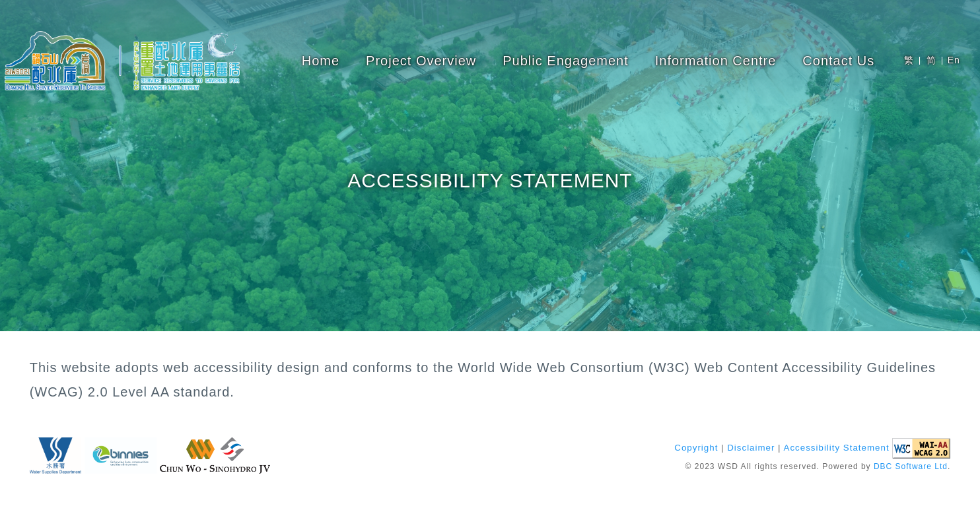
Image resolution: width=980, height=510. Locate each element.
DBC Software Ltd (911, 467)
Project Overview (421, 61)
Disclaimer (751, 448)
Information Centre (716, 61)
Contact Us (838, 61)
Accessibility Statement (837, 448)
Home (321, 61)
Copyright (696, 448)
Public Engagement (565, 61)
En (954, 60)
